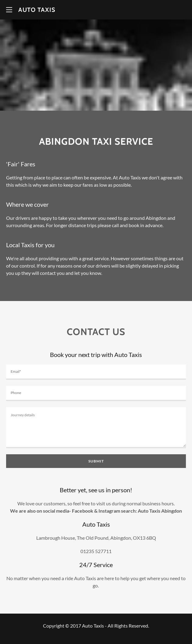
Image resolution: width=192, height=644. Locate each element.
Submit (96, 461)
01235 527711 (96, 551)
